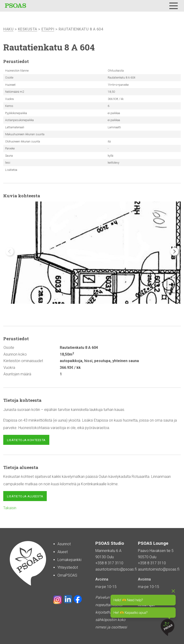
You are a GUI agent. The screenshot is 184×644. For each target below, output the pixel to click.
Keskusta (28, 29)
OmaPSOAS (67, 575)
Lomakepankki (69, 560)
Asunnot (64, 544)
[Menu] (174, 6)
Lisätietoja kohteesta (26, 440)
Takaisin (10, 508)
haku (8, 29)
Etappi (48, 29)
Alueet (63, 552)
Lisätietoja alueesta (25, 496)
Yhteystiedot (68, 567)
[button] (174, 252)
